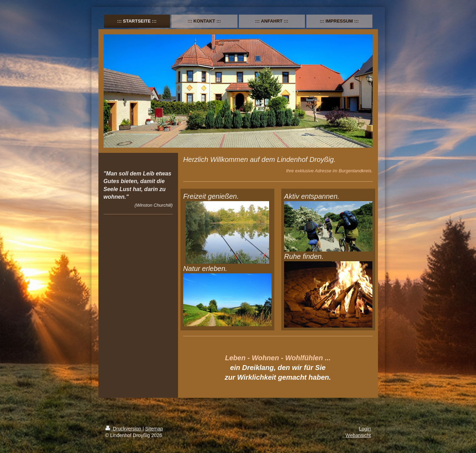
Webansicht (358, 435)
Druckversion (124, 429)
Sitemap (154, 429)
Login (365, 429)
